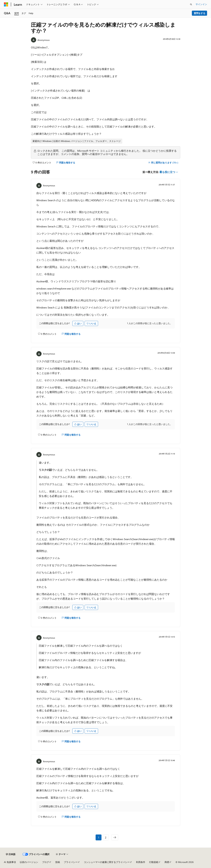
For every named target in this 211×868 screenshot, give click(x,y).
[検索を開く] (191, 4)
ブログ (46, 862)
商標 (167, 862)
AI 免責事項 (10, 862)
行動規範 (154, 862)
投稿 (58, 862)
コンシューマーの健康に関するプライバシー (107, 862)
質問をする (200, 13)
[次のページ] (115, 837)
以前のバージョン (29, 862)
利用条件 (141, 862)
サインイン (201, 4)
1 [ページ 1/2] (99, 837)
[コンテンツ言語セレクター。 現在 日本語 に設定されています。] (11, 854)
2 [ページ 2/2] (106, 837)
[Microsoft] (6, 4)
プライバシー (71, 862)
